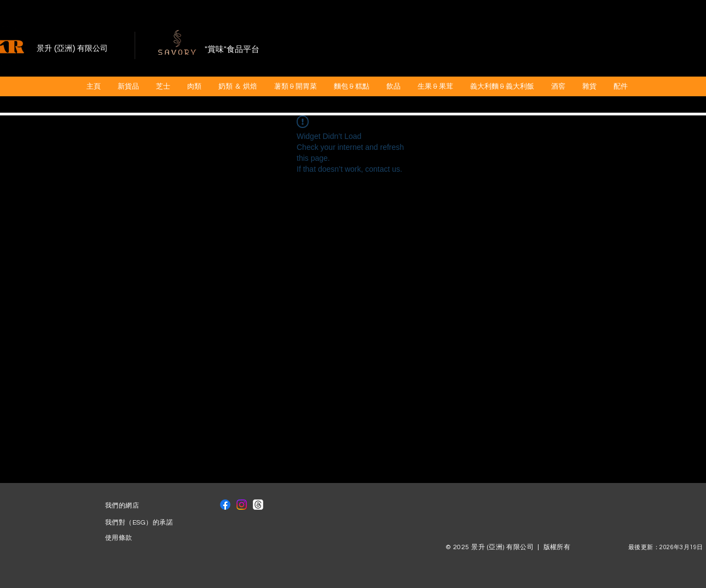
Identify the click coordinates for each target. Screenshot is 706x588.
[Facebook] (225, 505)
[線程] (258, 505)
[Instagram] (242, 505)
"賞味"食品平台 (232, 50)
